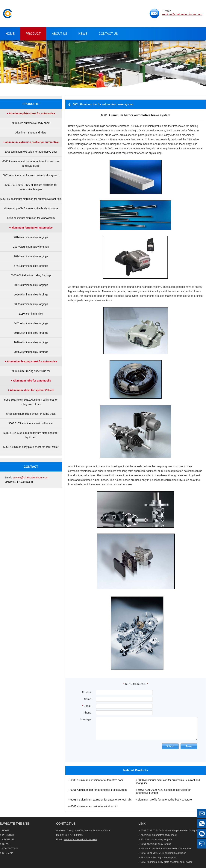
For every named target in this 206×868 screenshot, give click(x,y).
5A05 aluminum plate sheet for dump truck (31, 414)
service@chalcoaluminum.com (182, 14)
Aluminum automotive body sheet (31, 123)
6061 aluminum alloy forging (156, 844)
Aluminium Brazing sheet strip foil (31, 371)
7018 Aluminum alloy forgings (31, 333)
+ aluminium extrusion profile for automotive (31, 142)
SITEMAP (7, 853)
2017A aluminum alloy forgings (31, 247)
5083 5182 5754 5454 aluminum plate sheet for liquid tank (172, 830)
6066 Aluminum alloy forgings (31, 295)
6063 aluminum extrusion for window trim (31, 218)
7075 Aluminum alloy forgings (31, 352)
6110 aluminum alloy (31, 314)
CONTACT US (10, 848)
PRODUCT (8, 835)
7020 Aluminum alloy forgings (31, 342)
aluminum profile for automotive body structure (31, 208)
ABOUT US (8, 839)
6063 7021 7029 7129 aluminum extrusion (163, 853)
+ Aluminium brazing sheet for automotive (31, 361)
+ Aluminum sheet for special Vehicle (31, 390)
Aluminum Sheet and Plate (31, 133)
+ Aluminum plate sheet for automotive (31, 113)
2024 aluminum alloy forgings (31, 256)
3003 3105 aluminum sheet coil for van (31, 423)
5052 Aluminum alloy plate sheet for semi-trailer (31, 447)
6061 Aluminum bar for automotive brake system (31, 175)
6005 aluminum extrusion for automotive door (31, 152)
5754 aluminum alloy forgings (31, 266)
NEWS (6, 844)
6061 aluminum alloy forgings (31, 285)
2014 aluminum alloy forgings (31, 237)
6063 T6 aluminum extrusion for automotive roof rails (31, 199)
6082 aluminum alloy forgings (31, 304)
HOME (6, 830)
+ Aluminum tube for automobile (31, 381)
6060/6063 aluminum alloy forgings (31, 275)
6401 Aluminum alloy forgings (31, 323)
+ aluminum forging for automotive (31, 228)
